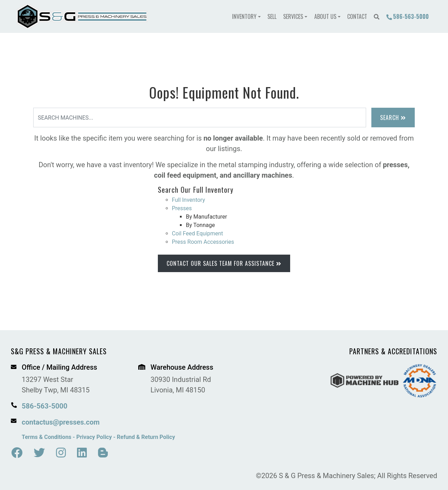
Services (293, 16)
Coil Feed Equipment (197, 233)
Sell (272, 16)
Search (393, 118)
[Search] (200, 118)
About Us (325, 16)
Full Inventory (188, 200)
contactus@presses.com (61, 422)
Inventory (244, 16)
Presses (182, 208)
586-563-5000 (407, 16)
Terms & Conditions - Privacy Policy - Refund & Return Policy (98, 437)
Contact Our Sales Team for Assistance (224, 263)
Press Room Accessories (203, 242)
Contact (357, 16)
